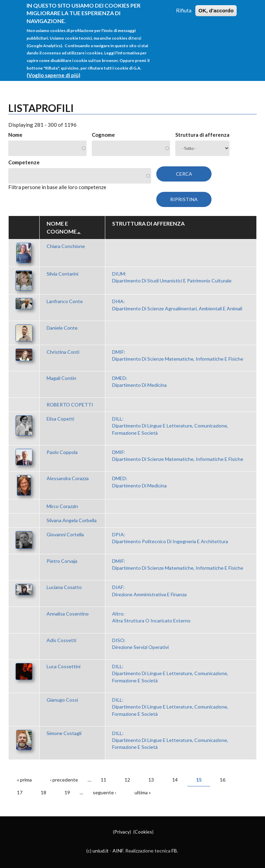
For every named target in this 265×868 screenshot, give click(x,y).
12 (127, 780)
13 (151, 780)
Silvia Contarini (62, 274)
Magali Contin (61, 378)
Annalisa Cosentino (68, 614)
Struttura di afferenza (202, 135)
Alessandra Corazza (68, 478)
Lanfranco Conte (65, 301)
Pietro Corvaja (62, 561)
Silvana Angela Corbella (72, 520)
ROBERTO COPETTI (70, 405)
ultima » (143, 792)
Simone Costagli (64, 733)
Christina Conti (63, 352)
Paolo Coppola (62, 452)
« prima (24, 780)
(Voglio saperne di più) (53, 67)
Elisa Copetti (60, 419)
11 (104, 780)
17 (20, 792)
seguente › (105, 792)
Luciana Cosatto (64, 587)
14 (175, 780)
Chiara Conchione (66, 246)
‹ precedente (64, 780)
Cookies (143, 832)
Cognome (103, 135)
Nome (15, 135)
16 (223, 780)
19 (67, 792)
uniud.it (101, 851)
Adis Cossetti (61, 640)
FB (174, 851)
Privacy (122, 832)
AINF (118, 851)
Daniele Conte (62, 328)
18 (43, 792)
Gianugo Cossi (62, 700)
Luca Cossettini (63, 666)
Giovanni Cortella (65, 534)
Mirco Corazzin (62, 506)
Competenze (24, 162)
